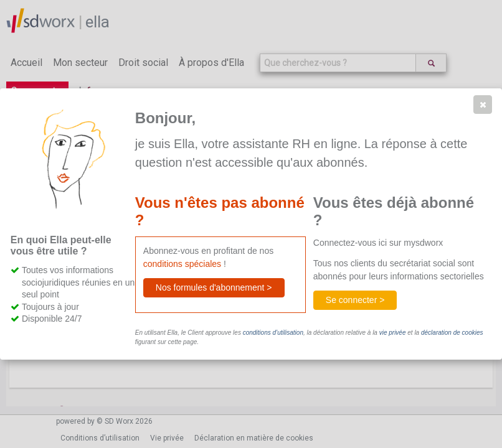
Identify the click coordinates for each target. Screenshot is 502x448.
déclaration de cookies (452, 333)
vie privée (393, 333)
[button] (483, 105)
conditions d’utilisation (273, 333)
